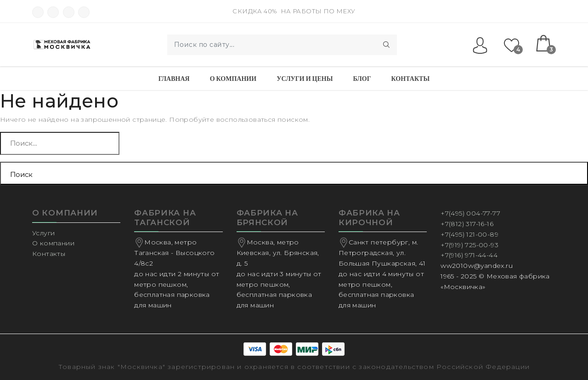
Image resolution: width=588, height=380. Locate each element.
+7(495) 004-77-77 (470, 213)
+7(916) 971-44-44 (469, 255)
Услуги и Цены (305, 79)
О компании (233, 79)
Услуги (43, 233)
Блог (362, 79)
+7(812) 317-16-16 (467, 224)
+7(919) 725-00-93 (469, 245)
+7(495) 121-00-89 (469, 234)
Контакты (411, 79)
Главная (174, 79)
